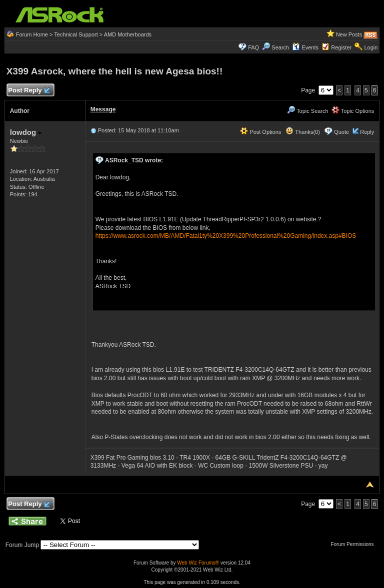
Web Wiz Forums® (198, 563)
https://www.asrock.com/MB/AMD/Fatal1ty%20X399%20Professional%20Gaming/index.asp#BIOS (226, 236)
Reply (367, 132)
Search (280, 47)
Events (305, 47)
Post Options (260, 132)
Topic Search (307, 111)
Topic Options (353, 111)
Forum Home (32, 34)
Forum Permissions (354, 544)
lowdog (26, 132)
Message (103, 109)
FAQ (253, 47)
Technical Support (76, 34)
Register (341, 47)
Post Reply (29, 91)
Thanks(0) (302, 132)
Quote (341, 132)
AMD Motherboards (128, 34)
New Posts (349, 34)
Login (371, 47)
